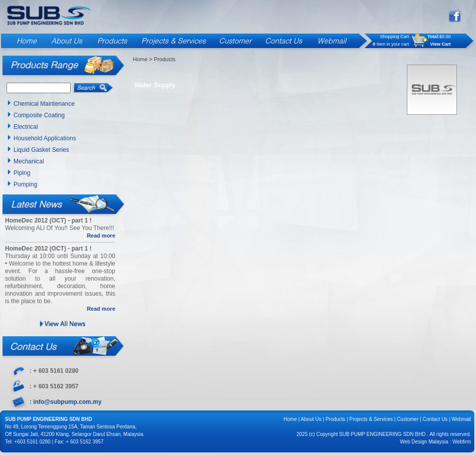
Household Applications (45, 138)
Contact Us (435, 419)
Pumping (25, 184)
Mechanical (29, 161)
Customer (408, 419)
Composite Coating (39, 115)
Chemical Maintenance (44, 104)
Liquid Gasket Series (41, 150)
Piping (22, 173)
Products (335, 419)
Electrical (26, 127)
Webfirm (462, 442)
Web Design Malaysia (424, 442)
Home (140, 59)
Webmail (461, 419)
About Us (311, 419)
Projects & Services (371, 419)
